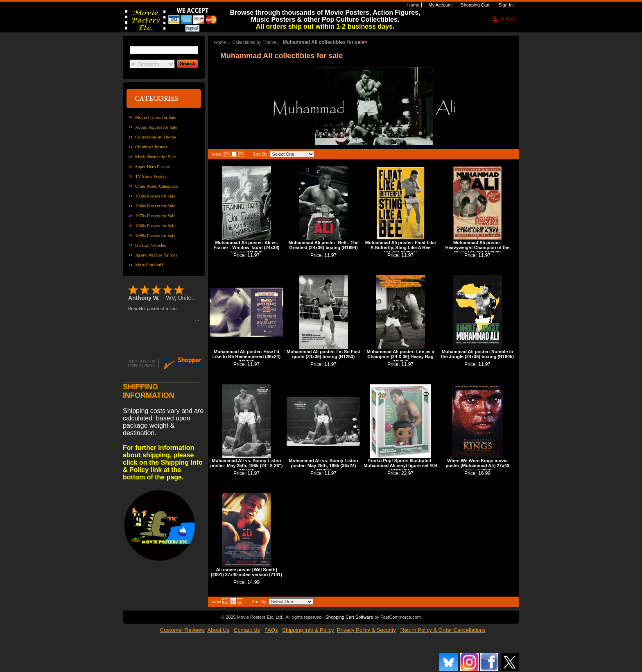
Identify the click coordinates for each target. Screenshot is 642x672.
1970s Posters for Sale (155, 216)
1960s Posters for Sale (155, 206)
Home (413, 5)
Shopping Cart (474, 5)
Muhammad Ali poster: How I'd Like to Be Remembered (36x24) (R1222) (246, 356)
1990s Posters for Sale (155, 235)
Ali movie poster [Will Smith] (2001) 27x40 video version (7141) (246, 572)
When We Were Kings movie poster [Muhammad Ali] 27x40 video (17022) (477, 465)
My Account (439, 5)
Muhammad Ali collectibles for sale (323, 42)
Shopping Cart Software (349, 617)
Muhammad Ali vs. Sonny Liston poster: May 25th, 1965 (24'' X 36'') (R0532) (247, 465)
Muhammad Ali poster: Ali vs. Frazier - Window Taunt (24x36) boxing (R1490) (246, 247)
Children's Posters (151, 147)
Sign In (505, 5)
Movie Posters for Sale (156, 117)
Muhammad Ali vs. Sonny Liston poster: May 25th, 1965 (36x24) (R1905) (324, 465)
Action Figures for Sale (156, 127)
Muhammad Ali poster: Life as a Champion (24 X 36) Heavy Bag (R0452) (400, 356)
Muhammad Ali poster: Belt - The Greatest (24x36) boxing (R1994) (323, 245)
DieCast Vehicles (150, 245)
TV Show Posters (151, 176)
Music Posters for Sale (155, 157)
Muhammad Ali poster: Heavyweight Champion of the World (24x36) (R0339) (477, 247)
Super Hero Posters (153, 166)
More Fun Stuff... (151, 265)
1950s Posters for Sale (155, 196)
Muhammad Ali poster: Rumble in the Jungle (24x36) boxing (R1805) (477, 354)
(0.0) (508, 19)
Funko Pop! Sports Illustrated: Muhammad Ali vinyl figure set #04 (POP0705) (400, 465)
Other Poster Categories (157, 186)
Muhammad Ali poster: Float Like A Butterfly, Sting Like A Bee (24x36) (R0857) (401, 247)
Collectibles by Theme (155, 137)
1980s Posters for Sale (155, 225)
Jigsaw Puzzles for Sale (156, 255)
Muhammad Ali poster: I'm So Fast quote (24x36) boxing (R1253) (323, 354)
